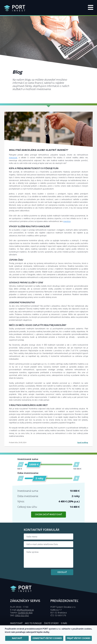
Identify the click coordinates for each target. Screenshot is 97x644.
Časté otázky (51, 623)
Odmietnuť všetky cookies (47, 638)
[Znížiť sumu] (21, 465)
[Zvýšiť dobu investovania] (76, 478)
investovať (13, 158)
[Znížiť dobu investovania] (21, 478)
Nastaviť (17, 638)
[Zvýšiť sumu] (76, 465)
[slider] (34, 465)
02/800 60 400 (25, 613)
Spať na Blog (83, 442)
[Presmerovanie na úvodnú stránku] (14, 8)
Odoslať (62, 572)
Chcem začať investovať (48, 514)
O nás (64, 623)
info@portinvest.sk (25, 610)
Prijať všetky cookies (79, 638)
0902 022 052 (22, 615)
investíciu (67, 221)
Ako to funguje (33, 623)
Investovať (16, 623)
